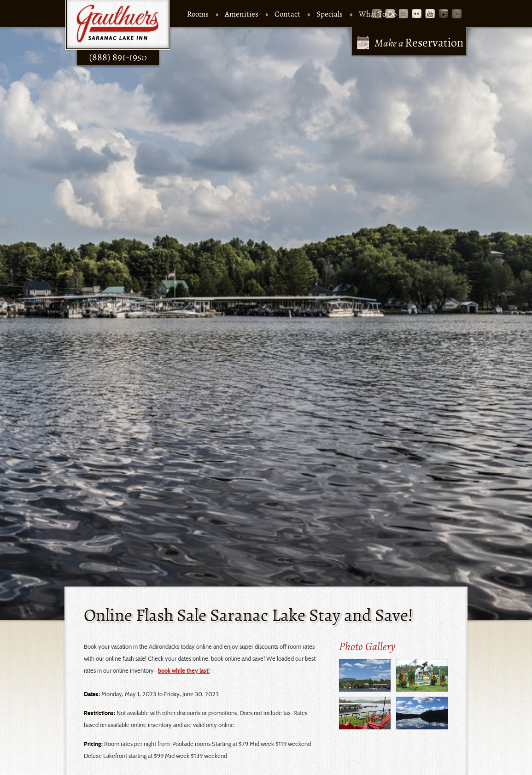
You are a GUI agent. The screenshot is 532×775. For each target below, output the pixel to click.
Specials (313, 15)
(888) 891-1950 (104, 60)
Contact (271, 15)
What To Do (361, 15)
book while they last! (122, 670)
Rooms (181, 15)
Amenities (225, 15)
